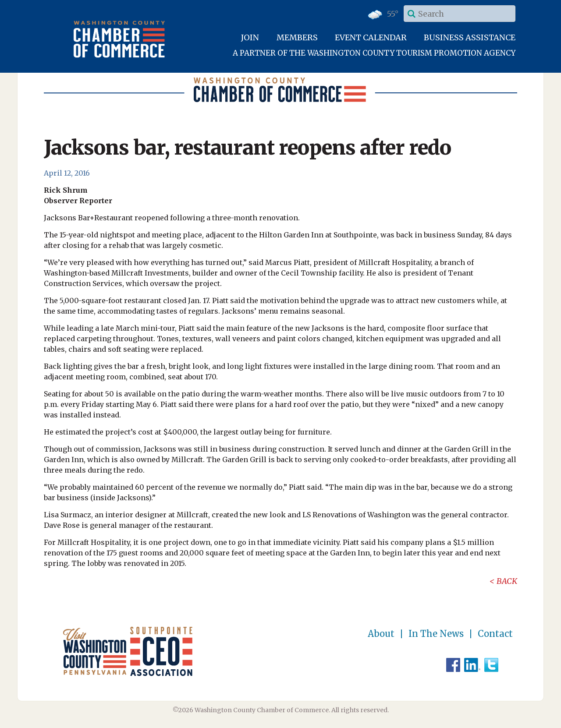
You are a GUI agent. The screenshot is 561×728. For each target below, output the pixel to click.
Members (297, 37)
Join (250, 37)
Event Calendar (371, 37)
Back (507, 581)
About (381, 634)
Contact (495, 634)
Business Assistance (470, 37)
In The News (436, 634)
